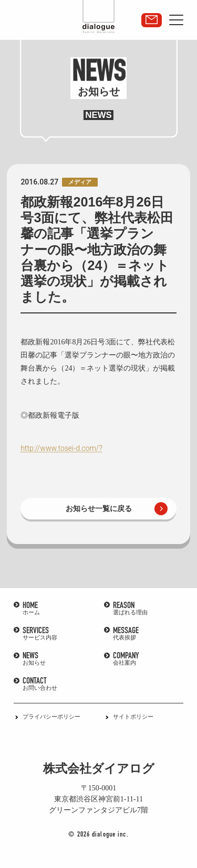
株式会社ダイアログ (99, 769)
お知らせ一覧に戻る (99, 508)
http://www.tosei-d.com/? (61, 448)
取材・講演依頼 (152, 20)
